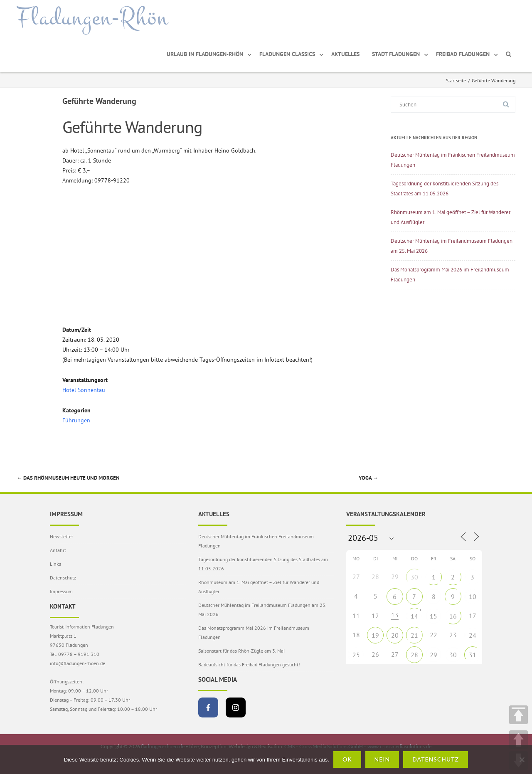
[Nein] (522, 759)
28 (414, 655)
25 (356, 655)
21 (414, 635)
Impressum (61, 591)
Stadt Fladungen (396, 54)
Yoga (368, 478)
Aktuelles (345, 54)
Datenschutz (63, 578)
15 (433, 616)
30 (414, 577)
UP (518, 740)
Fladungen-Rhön (92, 18)
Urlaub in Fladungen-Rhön (205, 54)
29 (433, 655)
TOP (518, 715)
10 (473, 597)
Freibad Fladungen (463, 54)
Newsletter (62, 536)
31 (473, 655)
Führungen (76, 420)
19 (375, 635)
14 (414, 616)
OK (347, 759)
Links (55, 564)
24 (473, 635)
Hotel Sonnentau (84, 390)
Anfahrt (58, 550)
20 (395, 635)
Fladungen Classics (287, 54)
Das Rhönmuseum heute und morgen (68, 478)
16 (453, 616)
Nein (382, 759)
